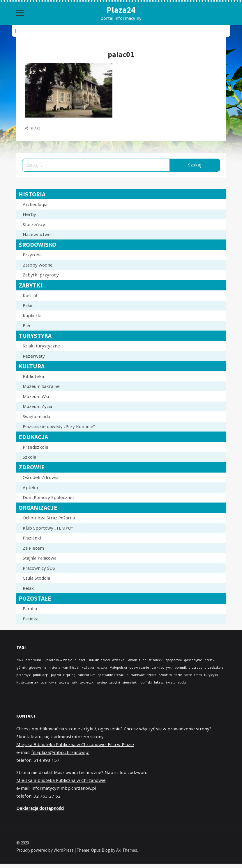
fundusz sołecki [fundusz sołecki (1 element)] (151, 660)
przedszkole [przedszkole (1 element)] (214, 668)
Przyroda (32, 255)
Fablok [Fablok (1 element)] (132, 660)
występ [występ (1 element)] (102, 682)
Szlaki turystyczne (41, 346)
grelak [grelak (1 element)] (209, 660)
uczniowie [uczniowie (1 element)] (49, 682)
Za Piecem (33, 548)
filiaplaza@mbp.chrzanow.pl (60, 752)
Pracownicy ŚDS (39, 568)
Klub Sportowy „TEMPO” (48, 528)
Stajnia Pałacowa (40, 558)
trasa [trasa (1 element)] (198, 675)
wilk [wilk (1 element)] (75, 682)
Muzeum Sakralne (41, 386)
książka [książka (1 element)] (102, 668)
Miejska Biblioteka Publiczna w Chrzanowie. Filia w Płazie (75, 744)
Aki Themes (127, 850)
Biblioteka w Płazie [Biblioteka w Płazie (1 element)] (58, 660)
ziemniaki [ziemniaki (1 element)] (130, 682)
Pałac (28, 305)
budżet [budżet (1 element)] (80, 660)
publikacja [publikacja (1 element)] (41, 675)
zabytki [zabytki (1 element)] (115, 682)
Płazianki (32, 538)
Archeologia (35, 204)
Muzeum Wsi (36, 396)
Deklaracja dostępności (40, 808)
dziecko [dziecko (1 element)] (118, 660)
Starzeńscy (34, 224)
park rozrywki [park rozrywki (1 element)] (162, 668)
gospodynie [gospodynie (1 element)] (193, 660)
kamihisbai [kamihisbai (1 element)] (71, 668)
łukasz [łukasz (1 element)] (159, 682)
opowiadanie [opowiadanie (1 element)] (139, 668)
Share (33, 128)
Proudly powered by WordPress (45, 850)
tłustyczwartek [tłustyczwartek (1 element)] (27, 682)
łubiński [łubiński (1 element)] (146, 682)
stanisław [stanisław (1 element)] (138, 675)
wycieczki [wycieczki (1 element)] (87, 682)
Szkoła (29, 457)
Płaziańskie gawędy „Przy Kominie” (59, 426)
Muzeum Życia (37, 406)
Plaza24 (121, 10)
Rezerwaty (34, 356)
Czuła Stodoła (36, 578)
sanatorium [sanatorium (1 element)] (87, 675)
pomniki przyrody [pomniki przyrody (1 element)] (188, 668)
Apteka (30, 487)
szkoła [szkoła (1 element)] (152, 675)
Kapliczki (32, 315)
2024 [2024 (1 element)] (20, 660)
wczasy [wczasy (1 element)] (64, 682)
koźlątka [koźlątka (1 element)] (88, 668)
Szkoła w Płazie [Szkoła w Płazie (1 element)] (170, 675)
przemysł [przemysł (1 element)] (23, 675)
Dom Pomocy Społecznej (48, 497)
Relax (28, 588)
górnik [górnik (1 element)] (21, 668)
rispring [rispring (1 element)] (69, 675)
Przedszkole (36, 447)
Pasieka (31, 619)
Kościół (30, 295)
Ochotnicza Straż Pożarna (49, 518)
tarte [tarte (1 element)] (188, 675)
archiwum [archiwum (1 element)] (33, 660)
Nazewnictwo (37, 234)
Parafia (30, 608)
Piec (27, 325)
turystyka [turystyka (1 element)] (211, 675)
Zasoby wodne (38, 265)
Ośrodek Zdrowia (41, 477)
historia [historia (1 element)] (54, 668)
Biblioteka (33, 376)
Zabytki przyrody (41, 275)
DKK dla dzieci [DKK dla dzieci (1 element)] (99, 660)
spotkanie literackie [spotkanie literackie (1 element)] (113, 675)
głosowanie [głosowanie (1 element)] (38, 668)
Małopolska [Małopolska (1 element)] (118, 668)
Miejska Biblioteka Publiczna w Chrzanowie (61, 780)
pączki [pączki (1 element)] (56, 675)
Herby (29, 214)
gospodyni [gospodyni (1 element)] (174, 660)
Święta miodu (36, 416)
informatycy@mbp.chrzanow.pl (64, 788)
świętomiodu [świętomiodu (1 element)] (176, 682)
